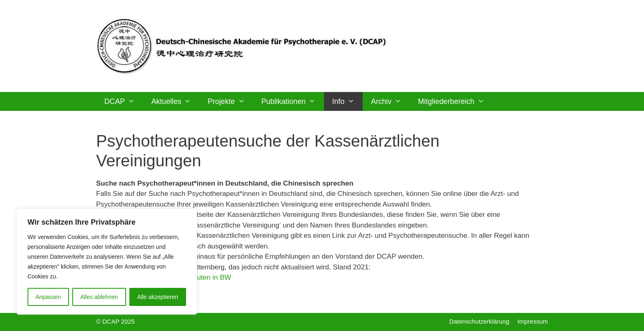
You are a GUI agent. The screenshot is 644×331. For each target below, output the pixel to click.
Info (347, 101)
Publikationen (292, 101)
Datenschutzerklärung (479, 321)
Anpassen (48, 297)
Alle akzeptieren (158, 297)
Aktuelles (175, 101)
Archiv (390, 101)
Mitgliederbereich (455, 101)
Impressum (533, 321)
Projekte (230, 101)
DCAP (124, 101)
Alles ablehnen (99, 297)
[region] (107, 262)
